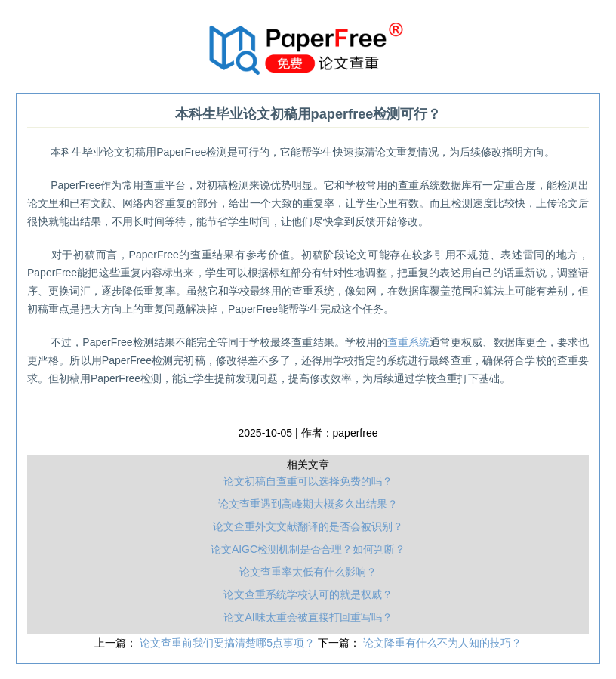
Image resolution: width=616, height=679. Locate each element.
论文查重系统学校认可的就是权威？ (308, 594)
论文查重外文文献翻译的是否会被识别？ (308, 526)
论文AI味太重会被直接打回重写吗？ (308, 617)
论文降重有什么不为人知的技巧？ (442, 643)
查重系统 (408, 342)
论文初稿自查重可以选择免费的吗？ (308, 481)
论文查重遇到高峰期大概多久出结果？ (308, 504)
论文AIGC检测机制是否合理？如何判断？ (308, 549)
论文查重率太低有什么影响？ (308, 572)
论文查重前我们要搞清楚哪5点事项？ (229, 643)
